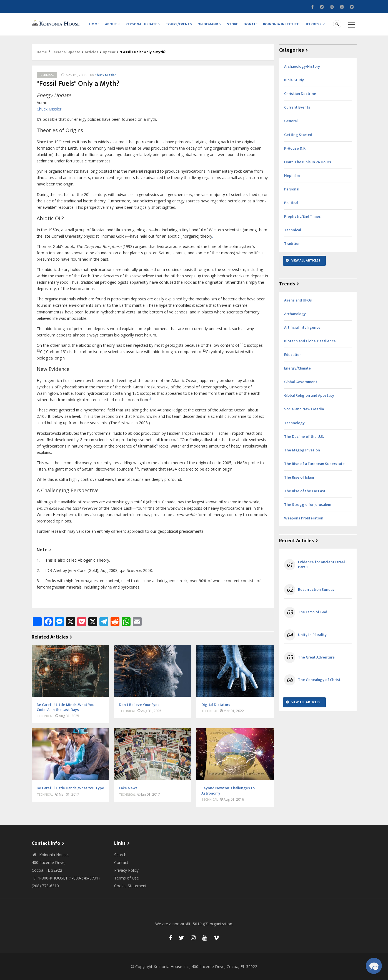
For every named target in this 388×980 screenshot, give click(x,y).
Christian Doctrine (300, 94)
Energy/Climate (297, 368)
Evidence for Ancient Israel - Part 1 (322, 565)
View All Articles (306, 260)
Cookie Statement (130, 886)
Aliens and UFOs (298, 300)
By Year (109, 52)
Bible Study (294, 80)
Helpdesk (315, 24)
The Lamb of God (313, 612)
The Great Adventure (316, 657)
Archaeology (295, 314)
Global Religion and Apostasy (309, 395)
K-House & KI (295, 148)
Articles (92, 52)
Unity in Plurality (312, 635)
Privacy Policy (126, 870)
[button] (374, 966)
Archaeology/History (302, 66)
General (291, 121)
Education (293, 355)
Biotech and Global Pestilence (310, 341)
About (113, 24)
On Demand (210, 24)
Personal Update (143, 24)
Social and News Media (304, 409)
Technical (47, 75)
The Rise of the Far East (305, 491)
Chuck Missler (105, 75)
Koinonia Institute (281, 24)
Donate (251, 24)
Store (233, 24)
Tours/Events (179, 24)
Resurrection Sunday (316, 590)
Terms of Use (127, 878)
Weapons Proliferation (304, 518)
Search (120, 855)
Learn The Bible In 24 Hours (308, 162)
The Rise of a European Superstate (314, 464)
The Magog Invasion (302, 450)
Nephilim (292, 176)
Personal (292, 189)
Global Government (301, 382)
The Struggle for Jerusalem (308, 505)
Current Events (297, 107)
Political (291, 203)
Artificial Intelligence (302, 327)
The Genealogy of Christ (319, 680)
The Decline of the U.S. (304, 437)
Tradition (292, 244)
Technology (294, 423)
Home (95, 24)
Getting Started (298, 135)
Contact (121, 862)
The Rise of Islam (299, 477)
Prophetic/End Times (302, 216)
